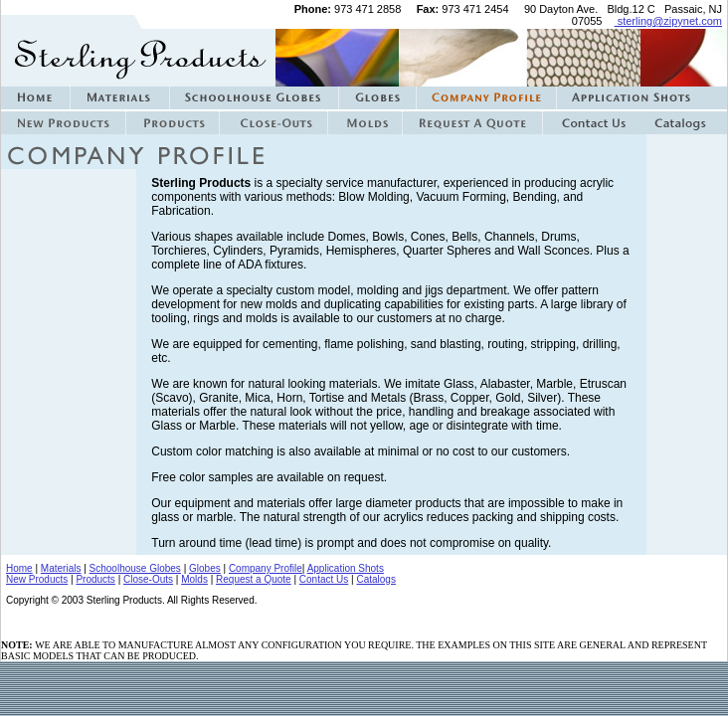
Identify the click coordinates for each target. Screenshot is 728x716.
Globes (205, 568)
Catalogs (375, 579)
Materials (61, 568)
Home (19, 568)
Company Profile (266, 568)
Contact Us (324, 579)
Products (95, 579)
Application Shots (346, 568)
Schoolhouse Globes (135, 568)
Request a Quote (254, 579)
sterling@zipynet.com (668, 21)
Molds (194, 579)
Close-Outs (148, 579)
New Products (37, 579)
